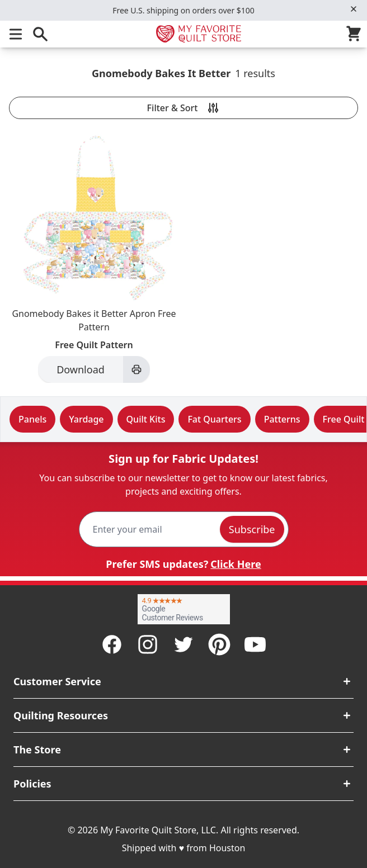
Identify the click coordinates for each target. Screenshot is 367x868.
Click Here (236, 564)
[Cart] (356, 34)
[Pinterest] (219, 644)
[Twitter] (183, 644)
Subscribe (252, 529)
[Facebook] (112, 644)
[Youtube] (255, 644)
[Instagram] (148, 644)
